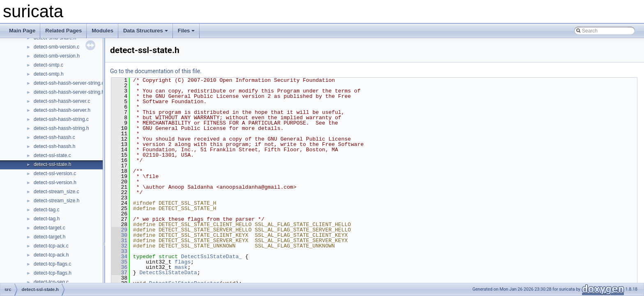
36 (119, 267)
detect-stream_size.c (56, 192)
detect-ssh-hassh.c (54, 137)
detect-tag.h (47, 219)
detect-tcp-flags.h (53, 273)
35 (119, 262)
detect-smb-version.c (56, 47)
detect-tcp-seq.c (51, 282)
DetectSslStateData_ (212, 257)
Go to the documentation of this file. (156, 71)
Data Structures (146, 31)
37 (119, 273)
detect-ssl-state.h (52, 164)
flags (183, 262)
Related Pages (63, 31)
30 (119, 235)
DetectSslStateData (168, 273)
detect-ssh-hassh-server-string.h (69, 92)
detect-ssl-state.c (52, 155)
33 (119, 251)
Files (186, 31)
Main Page (22, 31)
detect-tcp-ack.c (51, 246)
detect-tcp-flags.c (52, 264)
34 (119, 257)
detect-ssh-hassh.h (54, 146)
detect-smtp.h (49, 74)
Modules (102, 31)
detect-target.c (49, 228)
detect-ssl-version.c (55, 173)
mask (181, 267)
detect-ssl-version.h (55, 183)
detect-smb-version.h (57, 56)
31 (119, 240)
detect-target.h (49, 237)
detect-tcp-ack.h (51, 255)
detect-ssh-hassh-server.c (62, 101)
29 (119, 230)
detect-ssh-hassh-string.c (61, 119)
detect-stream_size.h (56, 201)
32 (119, 246)
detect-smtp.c (48, 65)
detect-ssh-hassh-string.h (61, 128)
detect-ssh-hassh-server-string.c (69, 83)
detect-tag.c (47, 210)
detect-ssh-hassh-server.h (62, 110)
